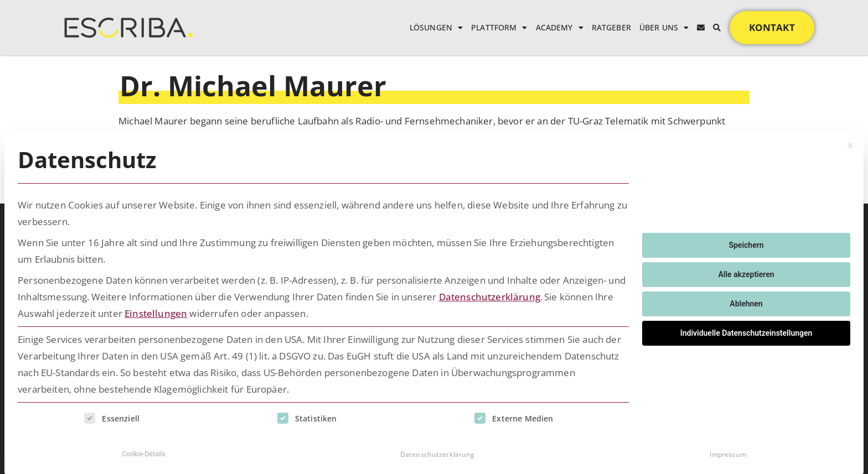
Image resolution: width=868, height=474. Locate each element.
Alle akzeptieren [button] (746, 272)
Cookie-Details (144, 451)
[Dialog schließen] (850, 143)
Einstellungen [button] (156, 311)
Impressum (728, 452)
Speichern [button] (746, 242)
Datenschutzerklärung (490, 294)
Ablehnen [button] (746, 301)
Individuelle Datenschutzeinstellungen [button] (746, 330)
